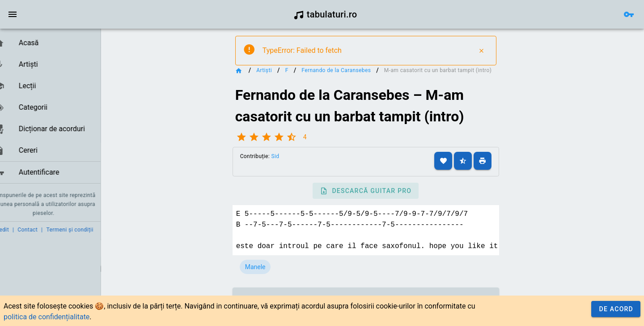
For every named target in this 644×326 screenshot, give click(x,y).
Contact (41, 230)
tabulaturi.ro (325, 14)
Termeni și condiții (83, 230)
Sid (291, 164)
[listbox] (57, 108)
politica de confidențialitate (47, 317)
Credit (15, 230)
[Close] (493, 51)
